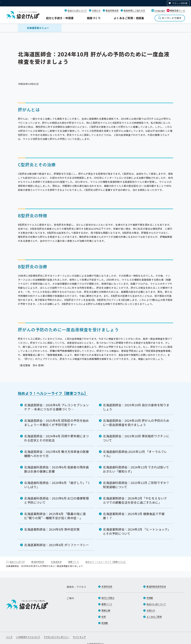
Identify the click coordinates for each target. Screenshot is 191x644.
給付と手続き (108, 598)
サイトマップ (79, 637)
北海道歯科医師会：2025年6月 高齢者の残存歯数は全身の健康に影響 (56, 469)
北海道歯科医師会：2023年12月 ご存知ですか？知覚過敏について (136, 485)
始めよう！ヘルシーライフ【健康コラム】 (53, 393)
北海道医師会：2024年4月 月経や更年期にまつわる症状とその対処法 (56, 438)
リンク (9, 637)
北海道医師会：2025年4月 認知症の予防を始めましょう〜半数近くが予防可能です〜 (56, 423)
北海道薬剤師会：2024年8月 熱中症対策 (52, 529)
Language (160, 10)
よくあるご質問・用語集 (129, 18)
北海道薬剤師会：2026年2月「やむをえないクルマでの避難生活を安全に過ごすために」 (135, 500)
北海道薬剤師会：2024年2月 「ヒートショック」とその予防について (136, 531)
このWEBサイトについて (28, 637)
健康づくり (94, 18)
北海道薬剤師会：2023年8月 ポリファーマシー (56, 545)
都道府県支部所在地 (156, 586)
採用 (104, 617)
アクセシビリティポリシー (56, 637)
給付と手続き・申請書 (60, 18)
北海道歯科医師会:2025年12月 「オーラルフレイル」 (135, 454)
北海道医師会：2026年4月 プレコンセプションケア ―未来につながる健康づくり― (56, 407)
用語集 (105, 623)
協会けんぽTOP (17, 562)
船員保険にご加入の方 (134, 10)
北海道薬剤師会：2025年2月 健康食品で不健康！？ (134, 516)
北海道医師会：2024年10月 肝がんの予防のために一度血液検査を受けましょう (136, 423)
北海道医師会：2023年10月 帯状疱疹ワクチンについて (136, 438)
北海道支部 (56, 562)
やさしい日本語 (180, 3)
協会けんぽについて (77, 10)
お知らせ (96, 10)
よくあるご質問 (154, 617)
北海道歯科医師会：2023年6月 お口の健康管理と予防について (56, 500)
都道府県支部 (112, 10)
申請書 (150, 598)
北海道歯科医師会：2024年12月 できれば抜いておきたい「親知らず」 (136, 469)
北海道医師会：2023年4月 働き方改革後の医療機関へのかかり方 (56, 454)
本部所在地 (107, 586)
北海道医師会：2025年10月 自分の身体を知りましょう (136, 407)
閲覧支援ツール (177, 10)
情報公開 (106, 610)
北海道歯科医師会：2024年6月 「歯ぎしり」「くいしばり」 (57, 485)
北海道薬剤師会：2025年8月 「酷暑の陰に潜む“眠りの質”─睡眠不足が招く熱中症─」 (55, 516)
